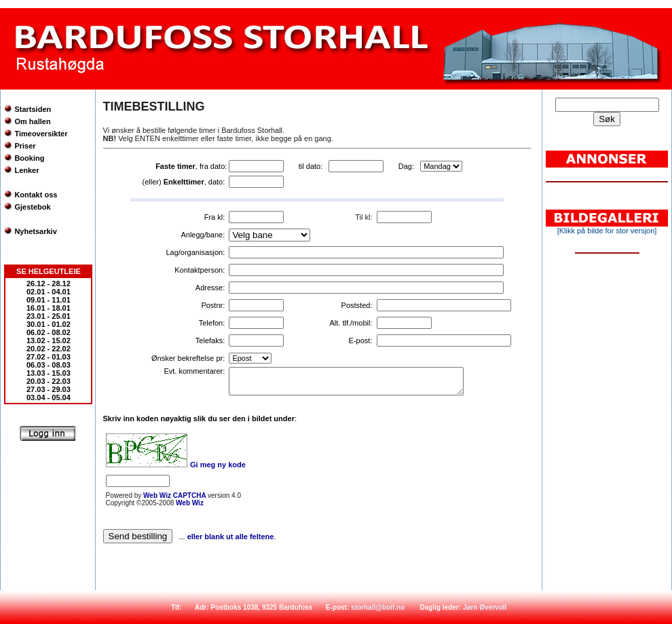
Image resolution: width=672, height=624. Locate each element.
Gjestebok (32, 207)
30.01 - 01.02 (49, 324)
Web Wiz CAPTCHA (175, 495)
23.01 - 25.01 (49, 316)
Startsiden (33, 109)
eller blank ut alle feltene (231, 537)
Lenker (26, 170)
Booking (29, 158)
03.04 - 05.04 (49, 397)
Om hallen (32, 121)
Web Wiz (190, 503)
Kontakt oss (36, 195)
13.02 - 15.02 (49, 340)
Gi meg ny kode (218, 465)
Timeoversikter (41, 134)
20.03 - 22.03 (49, 381)
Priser (25, 146)
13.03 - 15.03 (49, 373)
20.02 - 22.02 (49, 349)
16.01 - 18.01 (49, 308)
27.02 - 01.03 (49, 357)
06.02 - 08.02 (49, 332)
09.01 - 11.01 (49, 300)
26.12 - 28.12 (49, 284)
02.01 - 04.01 (49, 292)
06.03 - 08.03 (49, 365)
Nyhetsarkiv (35, 231)
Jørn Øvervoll (485, 607)
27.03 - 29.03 (49, 389)
